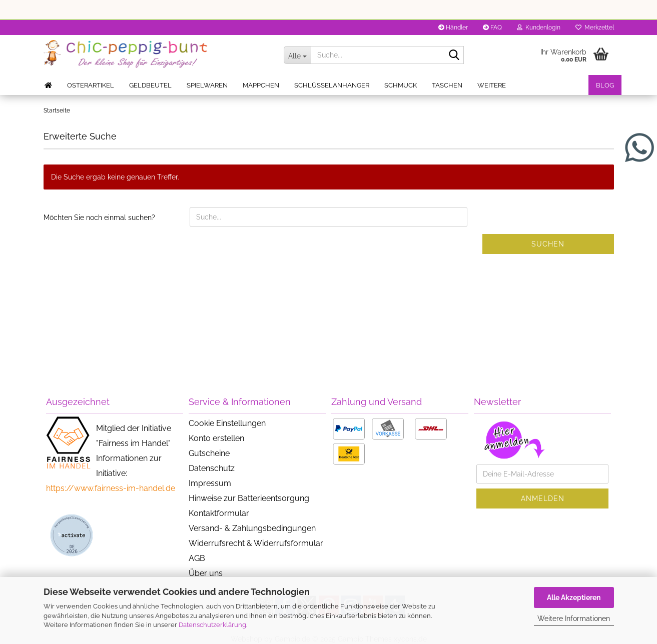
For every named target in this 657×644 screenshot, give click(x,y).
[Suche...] (297, 55)
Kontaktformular (219, 513)
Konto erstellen (216, 438)
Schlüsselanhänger (332, 85)
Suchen (548, 244)
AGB (197, 558)
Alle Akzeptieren (574, 597)
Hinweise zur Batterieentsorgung (249, 498)
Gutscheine (209, 453)
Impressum (210, 483)
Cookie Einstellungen (227, 423)
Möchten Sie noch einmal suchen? (99, 217)
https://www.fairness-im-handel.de (111, 488)
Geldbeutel (150, 85)
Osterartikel (91, 85)
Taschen (447, 85)
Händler (453, 27)
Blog (605, 85)
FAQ (492, 27)
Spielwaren (207, 85)
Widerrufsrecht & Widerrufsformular (256, 543)
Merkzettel (595, 27)
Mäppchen (261, 85)
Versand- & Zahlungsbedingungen (252, 528)
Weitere (492, 85)
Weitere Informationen (574, 618)
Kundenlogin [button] (539, 27)
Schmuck (401, 85)
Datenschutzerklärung (212, 625)
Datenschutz (212, 468)
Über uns (206, 573)
